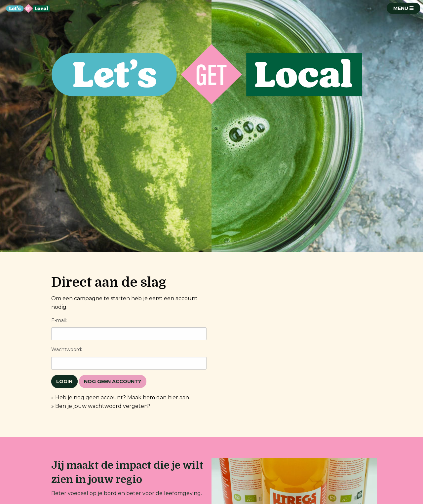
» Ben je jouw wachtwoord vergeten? (101, 406)
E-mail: (59, 320)
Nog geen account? (113, 381)
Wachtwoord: (67, 349)
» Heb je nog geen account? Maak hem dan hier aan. (121, 397)
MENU (404, 8)
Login (64, 381)
